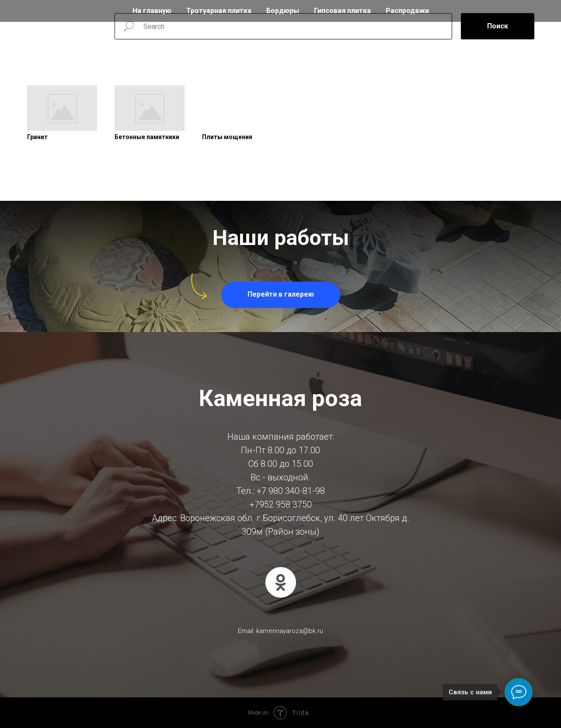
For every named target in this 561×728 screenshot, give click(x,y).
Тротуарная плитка (219, 11)
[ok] (281, 582)
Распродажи (407, 11)
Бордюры (283, 11)
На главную (152, 11)
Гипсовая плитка (342, 11)
